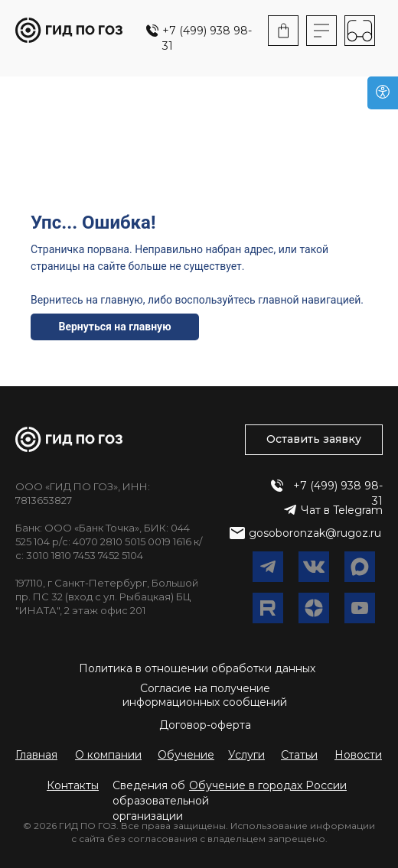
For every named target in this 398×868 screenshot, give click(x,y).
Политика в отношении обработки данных (197, 668)
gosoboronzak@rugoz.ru (315, 533)
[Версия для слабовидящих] (383, 93)
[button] (268, 785)
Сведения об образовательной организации (161, 801)
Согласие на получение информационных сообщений (205, 695)
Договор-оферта (205, 725)
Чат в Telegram (342, 510)
